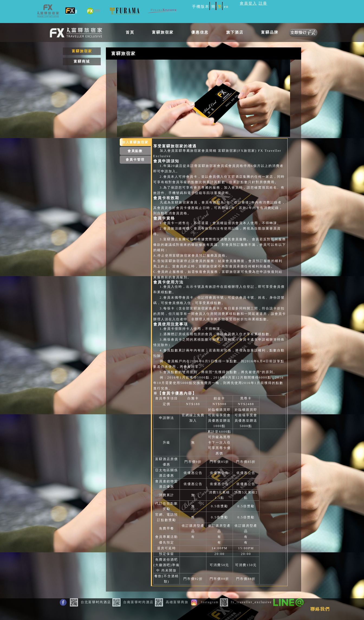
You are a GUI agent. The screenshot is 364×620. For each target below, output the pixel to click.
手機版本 (201, 7)
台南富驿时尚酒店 (134, 602)
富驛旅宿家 (163, 32)
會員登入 (248, 3)
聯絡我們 (320, 609)
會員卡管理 (135, 160)
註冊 (263, 3)
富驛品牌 (270, 32)
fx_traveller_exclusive (246, 602)
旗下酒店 (235, 32)
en (226, 7)
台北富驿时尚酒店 (91, 602)
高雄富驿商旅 (172, 602)
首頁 (130, 32)
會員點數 (135, 151)
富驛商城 (82, 61)
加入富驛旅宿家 (135, 142)
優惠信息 (200, 32)
